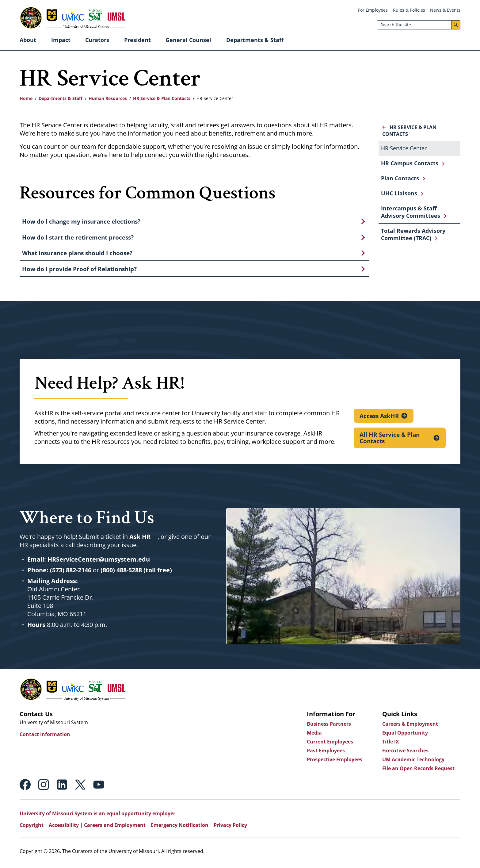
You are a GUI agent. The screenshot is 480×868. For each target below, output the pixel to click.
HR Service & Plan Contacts (162, 98)
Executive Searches (405, 754)
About (28, 40)
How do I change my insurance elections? (81, 222)
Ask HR (140, 540)
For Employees (373, 10)
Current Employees (330, 745)
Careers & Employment (410, 727)
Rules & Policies (409, 10)
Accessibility (64, 828)
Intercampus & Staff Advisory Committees (411, 212)
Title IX (390, 745)
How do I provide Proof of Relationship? (79, 271)
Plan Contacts (400, 178)
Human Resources (108, 98)
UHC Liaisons (399, 193)
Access (380, 419)
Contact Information (45, 737)
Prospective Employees (334, 762)
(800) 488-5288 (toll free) (136, 573)
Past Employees (326, 754)
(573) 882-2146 (71, 573)
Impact (61, 40)
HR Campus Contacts (410, 163)
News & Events (445, 10)
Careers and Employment (115, 828)
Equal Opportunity (405, 736)
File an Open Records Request (418, 771)
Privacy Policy (230, 828)
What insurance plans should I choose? (77, 255)
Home (26, 98)
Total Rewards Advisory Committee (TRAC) (413, 234)
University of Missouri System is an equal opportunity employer (97, 816)
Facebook (25, 788)
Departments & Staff (255, 40)
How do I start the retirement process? (78, 238)
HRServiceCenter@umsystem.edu (99, 562)
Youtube (99, 788)
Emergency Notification (180, 828)
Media (314, 736)
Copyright (32, 828)
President (137, 40)
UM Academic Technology (413, 762)
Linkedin (62, 788)
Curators (97, 40)
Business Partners (329, 727)
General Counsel (188, 40)
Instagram (44, 788)
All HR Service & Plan (390, 441)
